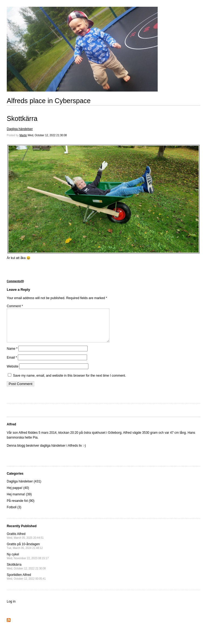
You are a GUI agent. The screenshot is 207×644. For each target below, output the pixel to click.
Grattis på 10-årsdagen (25, 552)
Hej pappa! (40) (18, 494)
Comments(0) (15, 281)
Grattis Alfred (25, 542)
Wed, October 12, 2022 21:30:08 (47, 135)
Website (13, 373)
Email (12, 364)
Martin (23, 135)
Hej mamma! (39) (19, 501)
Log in (11, 608)
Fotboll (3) (14, 514)
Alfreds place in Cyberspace (49, 101)
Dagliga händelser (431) (24, 488)
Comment (15, 306)
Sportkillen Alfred (26, 583)
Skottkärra (22, 118)
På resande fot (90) (21, 507)
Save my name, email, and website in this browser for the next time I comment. (69, 382)
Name (12, 355)
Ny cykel (28, 563)
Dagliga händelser (20, 129)
